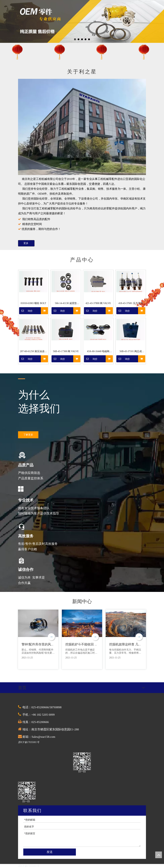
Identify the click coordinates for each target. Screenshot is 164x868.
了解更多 (28, 435)
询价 (26, 311)
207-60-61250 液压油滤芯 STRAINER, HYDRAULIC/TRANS (33, 352)
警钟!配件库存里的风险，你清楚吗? (46, 644)
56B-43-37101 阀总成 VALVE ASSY (131, 352)
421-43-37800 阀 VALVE (98, 303)
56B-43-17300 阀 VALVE (66, 351)
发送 (50, 852)
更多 (26, 243)
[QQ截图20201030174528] (82, 761)
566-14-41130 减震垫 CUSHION (66, 304)
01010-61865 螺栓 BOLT (33, 303)
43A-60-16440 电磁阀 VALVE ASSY (98, 352)
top (159, 855)
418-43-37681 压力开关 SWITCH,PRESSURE (131, 304)
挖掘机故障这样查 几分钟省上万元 (133, 644)
